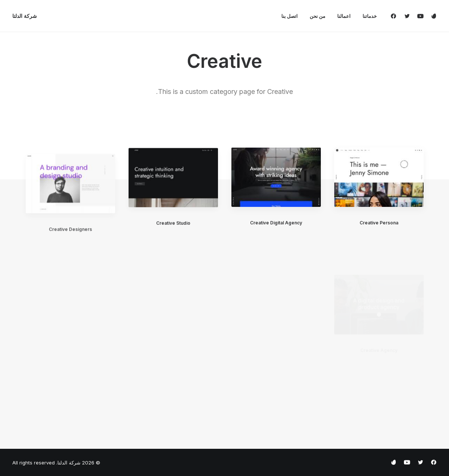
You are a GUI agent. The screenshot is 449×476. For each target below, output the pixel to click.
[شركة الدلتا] (25, 16)
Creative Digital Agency (276, 223)
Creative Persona (379, 223)
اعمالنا (344, 16)
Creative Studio (173, 229)
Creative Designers (70, 250)
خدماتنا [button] (370, 16)
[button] (395, 16)
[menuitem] (367, 16)
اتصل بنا (290, 16)
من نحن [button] (317, 16)
